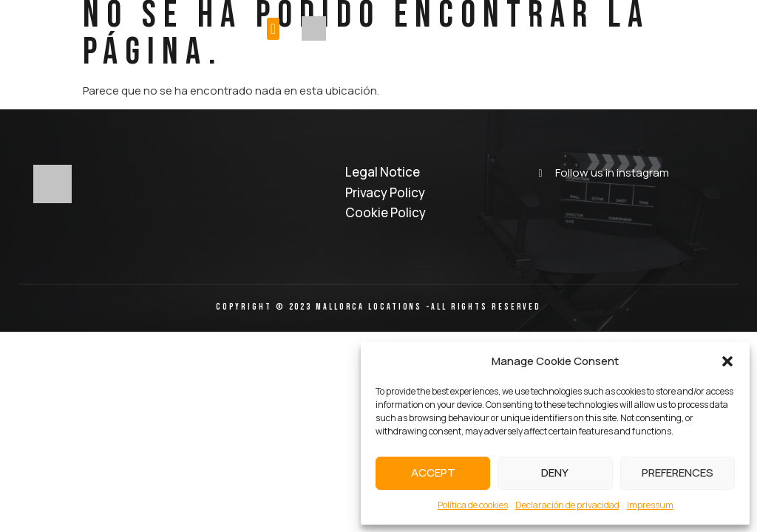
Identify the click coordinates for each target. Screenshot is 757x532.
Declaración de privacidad (567, 505)
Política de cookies (473, 505)
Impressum (650, 505)
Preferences (678, 473)
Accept (433, 473)
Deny (555, 473)
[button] (727, 361)
